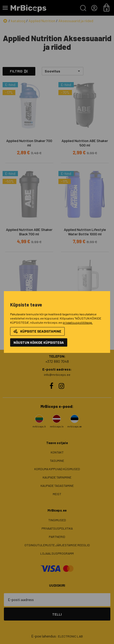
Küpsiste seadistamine (37, 331)
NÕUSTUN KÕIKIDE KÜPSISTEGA (39, 342)
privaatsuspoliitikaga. (78, 322)
